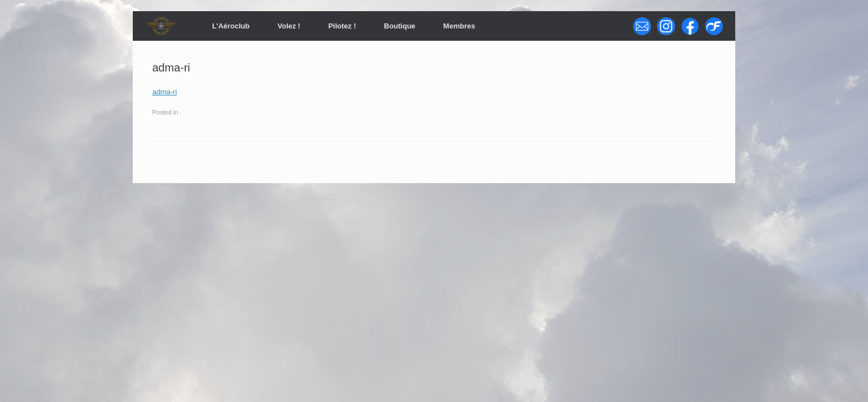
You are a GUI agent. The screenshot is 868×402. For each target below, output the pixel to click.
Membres (459, 26)
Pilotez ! (342, 26)
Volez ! (289, 26)
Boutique (399, 26)
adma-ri (165, 92)
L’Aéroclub (231, 26)
